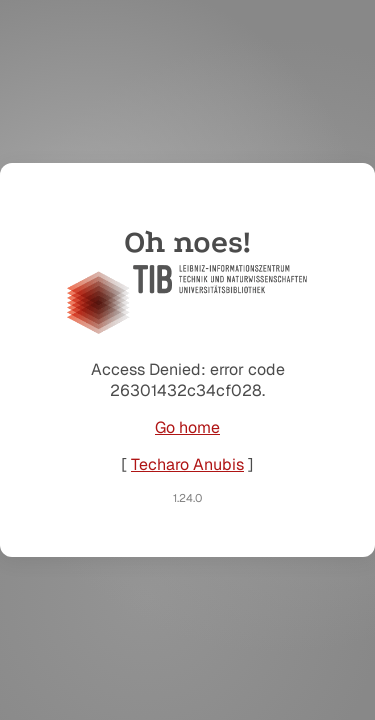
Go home (187, 427)
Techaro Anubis (187, 464)
